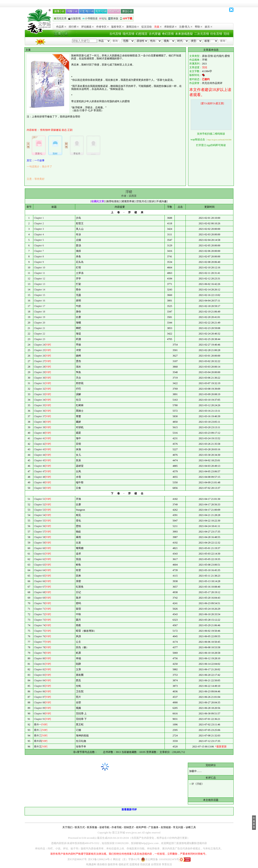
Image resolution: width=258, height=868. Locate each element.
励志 (64, 130)
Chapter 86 (40, 691)
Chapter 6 (39, 245)
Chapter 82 (40, 669)
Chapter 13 (40, 284)
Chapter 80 (40, 658)
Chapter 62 (40, 559)
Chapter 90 (40, 713)
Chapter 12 (40, 279)
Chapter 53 (40, 510)
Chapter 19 (40, 317)
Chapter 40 (40, 433)
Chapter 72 (40, 614)
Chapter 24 (40, 345)
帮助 (199, 27)
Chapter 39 (40, 427)
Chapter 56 (40, 526)
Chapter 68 (40, 592)
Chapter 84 (40, 680)
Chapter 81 (40, 664)
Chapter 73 (40, 620)
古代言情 (115, 34)
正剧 (70, 130)
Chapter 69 (40, 598)
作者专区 (103, 27)
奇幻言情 (168, 34)
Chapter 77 (40, 642)
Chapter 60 (40, 548)
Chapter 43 (40, 449)
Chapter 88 (40, 702)
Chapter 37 (40, 416)
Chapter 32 (40, 389)
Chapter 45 (40, 460)
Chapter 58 (40, 537)
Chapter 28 (40, 367)
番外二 (38, 730)
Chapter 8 (39, 256)
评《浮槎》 (198, 784)
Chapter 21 (40, 328)
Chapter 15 (40, 295)
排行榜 (74, 27)
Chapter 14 (40, 290)
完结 (226, 34)
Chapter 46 (40, 466)
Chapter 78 (40, 647)
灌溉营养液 (128, 201)
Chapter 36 (40, 411)
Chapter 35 (40, 405)
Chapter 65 (40, 576)
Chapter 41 (40, 438)
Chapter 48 (40, 477)
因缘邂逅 (56, 130)
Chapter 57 (40, 532)
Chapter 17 (40, 306)
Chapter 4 (39, 234)
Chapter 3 (39, 229)
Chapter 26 (40, 356)
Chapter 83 (40, 675)
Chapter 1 (39, 218)
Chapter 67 (40, 587)
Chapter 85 (40, 686)
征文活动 (146, 27)
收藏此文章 (98, 201)
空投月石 (142, 201)
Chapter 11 (40, 273)
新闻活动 (133, 27)
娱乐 (208, 27)
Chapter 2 (39, 223)
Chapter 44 (40, 455)
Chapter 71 (40, 609)
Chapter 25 (40, 350)
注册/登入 (186, 27)
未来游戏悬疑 (184, 34)
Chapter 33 (40, 394)
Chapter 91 (40, 719)
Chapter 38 (40, 422)
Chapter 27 (40, 361)
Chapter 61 (40, 554)
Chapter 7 (39, 251)
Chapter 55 (40, 521)
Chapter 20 (40, 323)
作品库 (61, 27)
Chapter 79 (40, 653)
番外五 (38, 747)
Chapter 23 (40, 339)
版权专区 (118, 27)
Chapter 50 (40, 488)
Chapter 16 (40, 301)
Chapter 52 (40, 504)
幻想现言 (142, 34)
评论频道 (87, 27)
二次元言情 (202, 34)
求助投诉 (170, 27)
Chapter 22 (40, 334)
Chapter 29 (40, 372)
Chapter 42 (40, 444)
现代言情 (128, 34)
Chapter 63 (40, 565)
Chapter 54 (40, 515)
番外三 (38, 736)
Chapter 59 (40, 543)
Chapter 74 (40, 625)
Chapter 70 (40, 603)
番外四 (38, 741)
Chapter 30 (40, 378)
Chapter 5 (39, 240)
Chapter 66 (40, 581)
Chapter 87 (40, 697)
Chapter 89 (40, 708)
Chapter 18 (40, 312)
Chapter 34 (40, 400)
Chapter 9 (39, 262)
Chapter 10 (40, 268)
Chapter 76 (40, 636)
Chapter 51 (40, 499)
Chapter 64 (40, 570)
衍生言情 (216, 34)
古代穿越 (155, 34)
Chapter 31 (40, 383)
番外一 (38, 724)
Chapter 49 (40, 482)
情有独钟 (45, 130)
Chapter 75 (40, 631)
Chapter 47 (40, 471)
